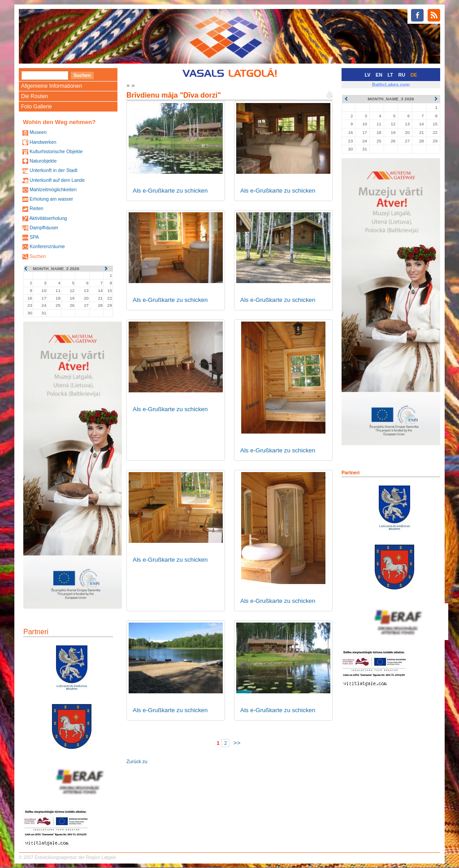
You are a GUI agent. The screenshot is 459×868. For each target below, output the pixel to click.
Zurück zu (137, 761)
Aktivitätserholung (48, 218)
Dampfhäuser (44, 228)
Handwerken (43, 142)
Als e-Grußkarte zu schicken (170, 191)
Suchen (38, 256)
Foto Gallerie (37, 107)
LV (368, 75)
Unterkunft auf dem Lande (57, 180)
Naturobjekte (43, 161)
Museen (38, 132)
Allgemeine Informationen (52, 86)
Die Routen (35, 96)
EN (379, 75)
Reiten (37, 208)
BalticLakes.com (391, 85)
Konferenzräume (47, 246)
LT (390, 75)
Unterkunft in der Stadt (54, 170)
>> (237, 743)
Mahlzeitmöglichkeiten (53, 189)
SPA (34, 237)
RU (402, 75)
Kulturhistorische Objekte (56, 151)
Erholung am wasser (51, 199)
